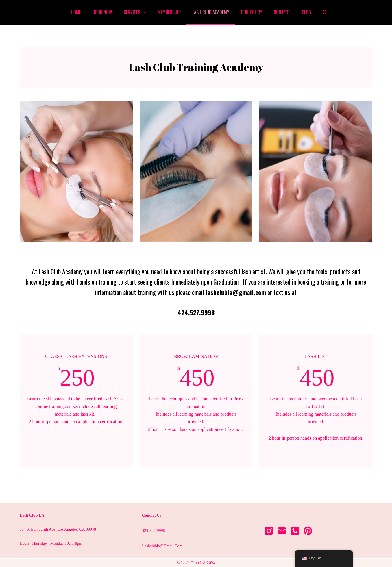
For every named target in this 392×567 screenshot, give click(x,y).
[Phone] (295, 531)
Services (136, 12)
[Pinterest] (308, 531)
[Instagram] (269, 531)
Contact (282, 12)
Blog (306, 12)
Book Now (102, 12)
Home (76, 12)
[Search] (325, 12)
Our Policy (252, 12)
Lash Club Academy (211, 12)
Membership (169, 12)
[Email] (282, 531)
